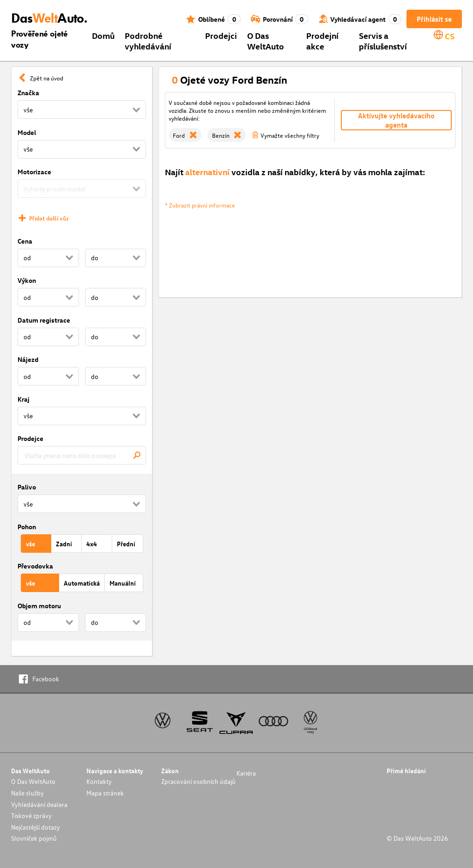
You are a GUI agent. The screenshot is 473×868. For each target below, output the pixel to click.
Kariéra (246, 773)
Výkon (27, 280)
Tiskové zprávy (31, 816)
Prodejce (30, 438)
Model (27, 132)
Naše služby (27, 793)
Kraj (24, 399)
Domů (103, 35)
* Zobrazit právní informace (200, 205)
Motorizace (34, 172)
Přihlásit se (434, 19)
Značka (28, 93)
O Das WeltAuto (266, 41)
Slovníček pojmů (34, 838)
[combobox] (82, 455)
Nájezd (28, 359)
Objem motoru (39, 606)
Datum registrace (44, 320)
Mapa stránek (105, 793)
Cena (25, 241)
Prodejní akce (322, 41)
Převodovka (35, 566)
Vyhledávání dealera (39, 804)
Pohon (27, 527)
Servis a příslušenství (383, 41)
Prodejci (221, 35)
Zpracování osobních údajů (198, 781)
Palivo (27, 487)
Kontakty (99, 781)
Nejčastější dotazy (36, 827)
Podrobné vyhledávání (148, 41)
